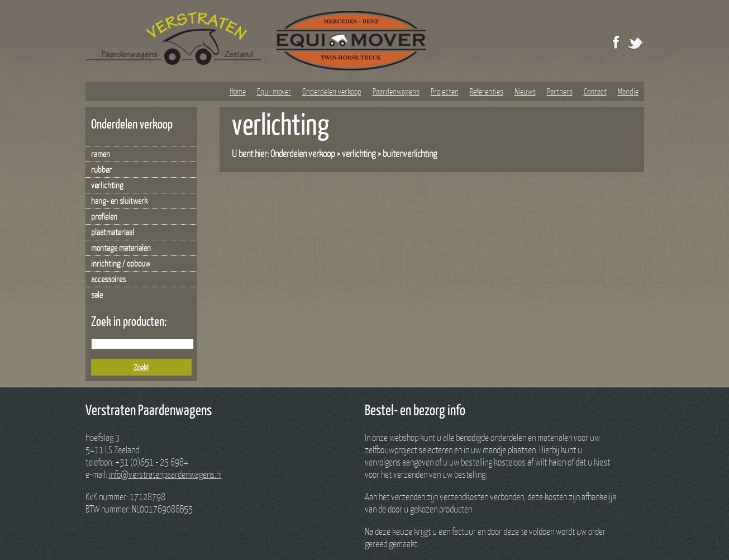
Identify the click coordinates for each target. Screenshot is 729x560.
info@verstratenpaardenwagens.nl (165, 474)
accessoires (108, 279)
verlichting (107, 185)
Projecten (445, 91)
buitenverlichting (410, 153)
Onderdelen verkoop (332, 91)
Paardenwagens (396, 91)
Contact (595, 91)
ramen (101, 154)
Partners (560, 91)
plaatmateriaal (113, 232)
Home (238, 91)
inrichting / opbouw (121, 263)
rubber (101, 169)
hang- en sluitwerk (119, 201)
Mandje (628, 91)
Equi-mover (274, 91)
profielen (104, 216)
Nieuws (525, 91)
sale (97, 295)
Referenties (487, 91)
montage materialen (121, 248)
